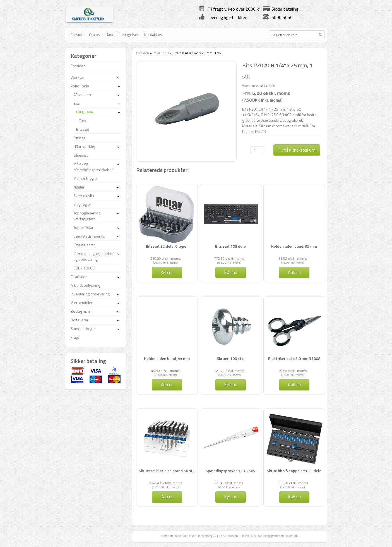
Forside (77, 34)
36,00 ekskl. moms (293, 258)
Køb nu (167, 272)
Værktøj (77, 77)
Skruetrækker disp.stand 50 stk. (167, 471)
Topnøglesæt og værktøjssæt (87, 216)
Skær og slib (84, 196)
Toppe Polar (83, 227)
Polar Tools (161, 53)
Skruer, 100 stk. (230, 358)
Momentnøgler (86, 178)
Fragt (75, 337)
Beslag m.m (80, 311)
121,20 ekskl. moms (229, 371)
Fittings (79, 138)
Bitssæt (83, 129)
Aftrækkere (83, 95)
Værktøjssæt (84, 245)
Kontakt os (153, 34)
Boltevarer (80, 320)
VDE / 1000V (84, 268)
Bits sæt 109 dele (230, 246)
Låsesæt (80, 155)
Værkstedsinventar (90, 236)
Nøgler (79, 187)
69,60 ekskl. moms (293, 371)
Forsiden (143, 53)
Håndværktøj (84, 146)
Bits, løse (85, 112)
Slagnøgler (82, 204)
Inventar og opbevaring (90, 294)
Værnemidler (82, 303)
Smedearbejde (83, 329)
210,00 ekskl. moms (165, 258)
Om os (94, 34)
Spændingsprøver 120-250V (230, 471)
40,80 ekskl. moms (165, 371)
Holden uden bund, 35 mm (294, 246)
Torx (82, 120)
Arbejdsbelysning (85, 285)
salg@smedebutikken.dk (281, 536)
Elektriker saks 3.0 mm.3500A (294, 358)
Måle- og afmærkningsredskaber (93, 167)
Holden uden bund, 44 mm (167, 358)
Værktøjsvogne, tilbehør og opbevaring (94, 256)
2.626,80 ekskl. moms (165, 483)
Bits (77, 103)
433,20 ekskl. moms (293, 483)
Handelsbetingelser (122, 34)
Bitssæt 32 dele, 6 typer (167, 246)
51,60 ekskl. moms (229, 483)
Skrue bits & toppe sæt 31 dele (294, 471)
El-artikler (79, 277)
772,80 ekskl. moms (229, 258)
